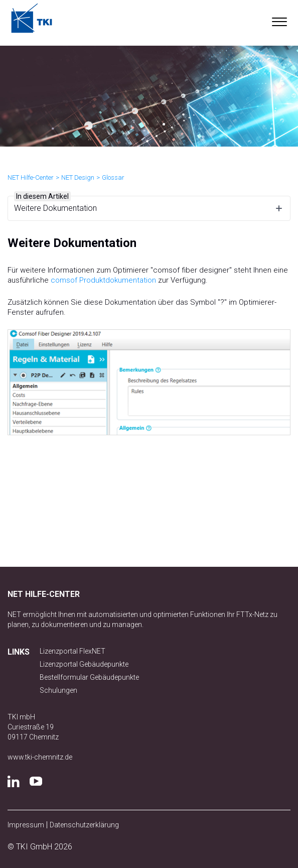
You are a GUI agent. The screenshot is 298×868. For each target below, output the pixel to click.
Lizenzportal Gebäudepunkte (84, 664)
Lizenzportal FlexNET (72, 651)
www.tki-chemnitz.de (40, 757)
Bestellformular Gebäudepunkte (89, 677)
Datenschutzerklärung (84, 825)
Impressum (26, 825)
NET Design (78, 177)
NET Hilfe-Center (31, 177)
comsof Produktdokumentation (103, 280)
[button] (279, 20)
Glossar (113, 177)
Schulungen (58, 690)
